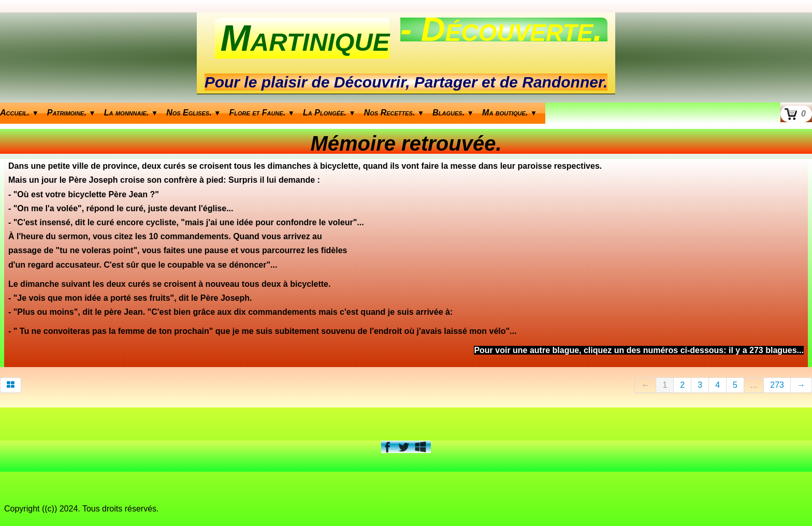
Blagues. (453, 113)
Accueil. (19, 113)
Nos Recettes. (394, 113)
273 (777, 385)
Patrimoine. (71, 113)
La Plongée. (329, 113)
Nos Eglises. (193, 113)
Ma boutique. (510, 113)
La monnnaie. (131, 113)
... (754, 385)
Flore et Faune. (262, 113)
